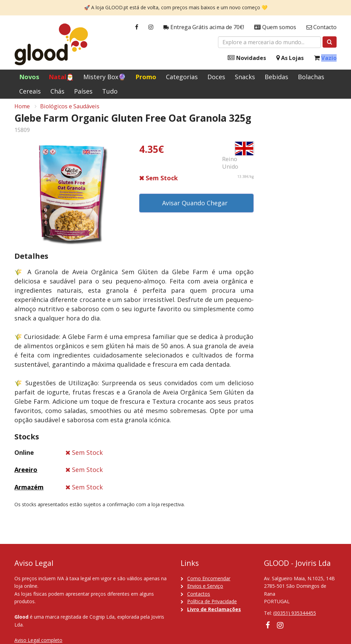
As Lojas (290, 58)
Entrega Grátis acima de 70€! (204, 27)
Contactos (199, 594)
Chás (57, 91)
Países (83, 91)
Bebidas (276, 77)
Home (22, 110)
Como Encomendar (209, 578)
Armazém (29, 491)
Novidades (247, 58)
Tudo (110, 91)
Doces (216, 77)
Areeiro (26, 473)
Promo (146, 77)
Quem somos (275, 27)
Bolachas (311, 77)
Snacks (245, 77)
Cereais (30, 91)
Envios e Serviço (205, 586)
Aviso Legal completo (38, 640)
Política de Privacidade (212, 601)
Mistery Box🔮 (105, 77)
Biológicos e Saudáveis (70, 110)
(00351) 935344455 (295, 613)
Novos (29, 77)
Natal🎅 (61, 77)
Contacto (322, 27)
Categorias (182, 77)
